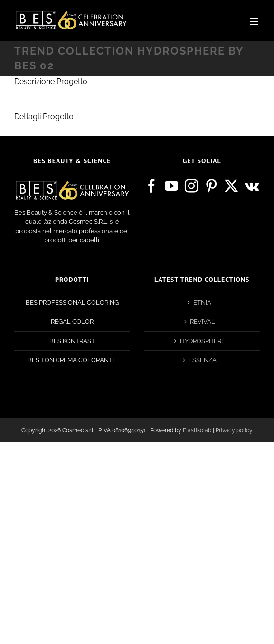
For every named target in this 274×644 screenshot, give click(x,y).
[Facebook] (151, 186)
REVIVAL (203, 322)
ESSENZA (203, 360)
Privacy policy (234, 430)
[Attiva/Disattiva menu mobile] (255, 22)
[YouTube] (171, 186)
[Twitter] (231, 186)
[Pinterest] (211, 186)
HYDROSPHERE (203, 341)
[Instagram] (191, 186)
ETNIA (202, 303)
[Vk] (252, 186)
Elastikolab (197, 430)
